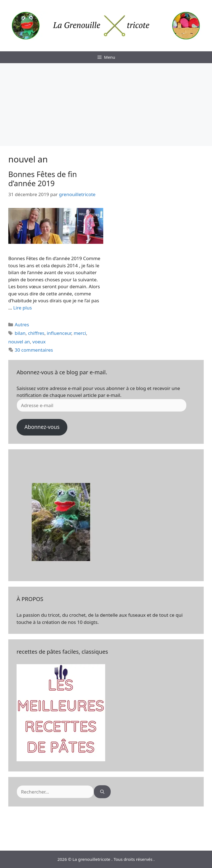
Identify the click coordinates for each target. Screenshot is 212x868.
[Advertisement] (106, 105)
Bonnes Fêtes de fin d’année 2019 (43, 179)
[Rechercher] (102, 792)
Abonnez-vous (42, 427)
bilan (20, 333)
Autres (22, 325)
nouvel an (19, 342)
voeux (39, 342)
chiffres (36, 333)
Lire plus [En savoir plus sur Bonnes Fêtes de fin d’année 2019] (22, 308)
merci (80, 333)
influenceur (59, 333)
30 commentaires (34, 350)
